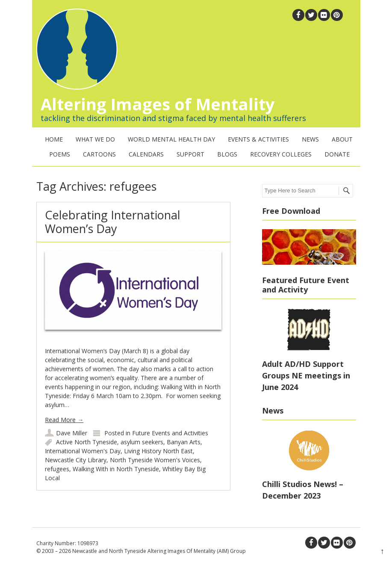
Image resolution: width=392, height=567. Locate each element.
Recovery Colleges (281, 154)
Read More (64, 420)
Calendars (146, 154)
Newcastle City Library (76, 460)
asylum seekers (142, 442)
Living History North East (158, 451)
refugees (57, 469)
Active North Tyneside (87, 442)
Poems (60, 154)
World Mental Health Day (171, 139)
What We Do (95, 139)
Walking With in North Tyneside (116, 469)
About (342, 139)
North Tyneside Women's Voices (155, 460)
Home (54, 139)
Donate (337, 154)
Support (190, 154)
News (310, 139)
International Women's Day (83, 451)
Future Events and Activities (170, 433)
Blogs (227, 154)
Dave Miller (72, 433)
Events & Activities (258, 139)
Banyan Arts (184, 442)
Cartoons (99, 154)
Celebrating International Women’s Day (113, 222)
